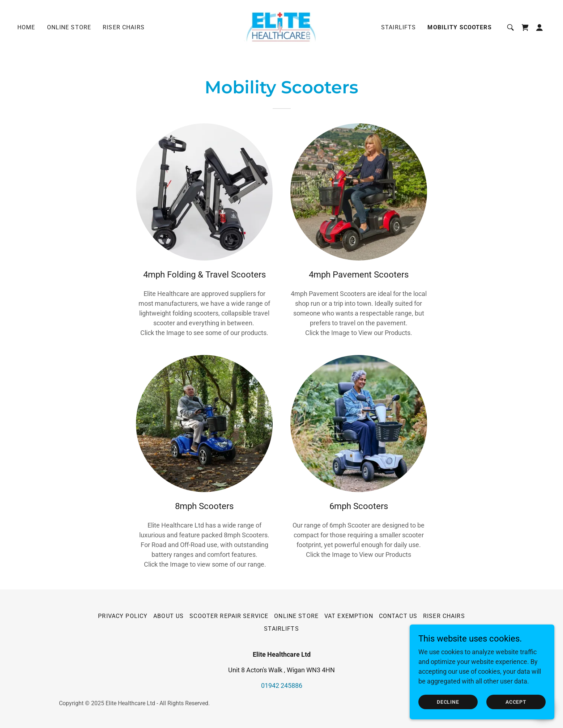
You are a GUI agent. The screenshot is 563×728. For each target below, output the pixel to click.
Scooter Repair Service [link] (229, 616)
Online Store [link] (69, 27)
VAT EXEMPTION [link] (349, 616)
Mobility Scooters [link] (459, 27)
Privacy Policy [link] (123, 616)
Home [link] (26, 27)
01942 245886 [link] (282, 685)
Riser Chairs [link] (124, 27)
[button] (539, 27)
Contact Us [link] (398, 616)
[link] (281, 27)
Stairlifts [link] (398, 27)
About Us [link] (169, 616)
